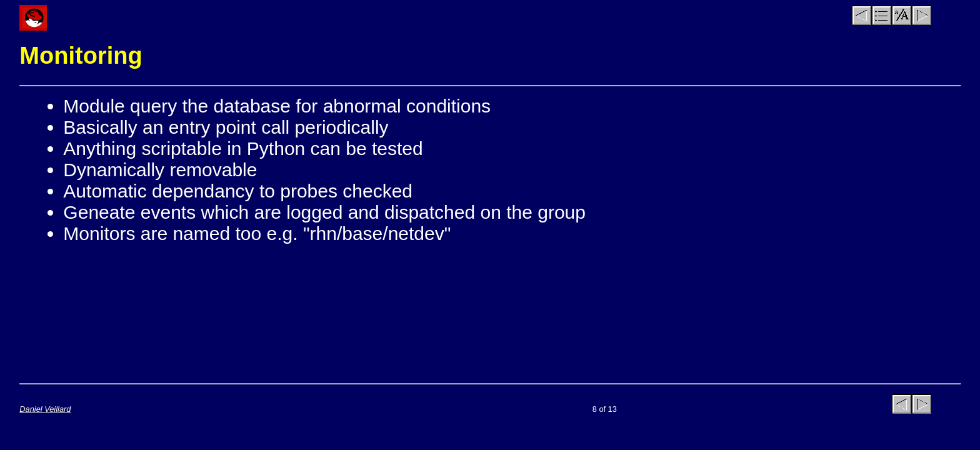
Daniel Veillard (45, 409)
